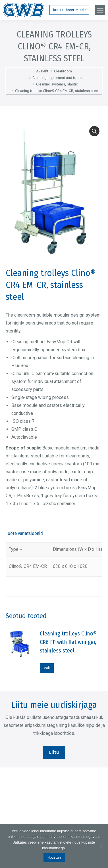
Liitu (54, 752)
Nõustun (54, 857)
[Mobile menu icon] (100, 10)
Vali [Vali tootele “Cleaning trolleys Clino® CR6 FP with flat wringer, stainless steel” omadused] (47, 668)
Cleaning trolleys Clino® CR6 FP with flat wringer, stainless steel (68, 642)
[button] (94, 131)
